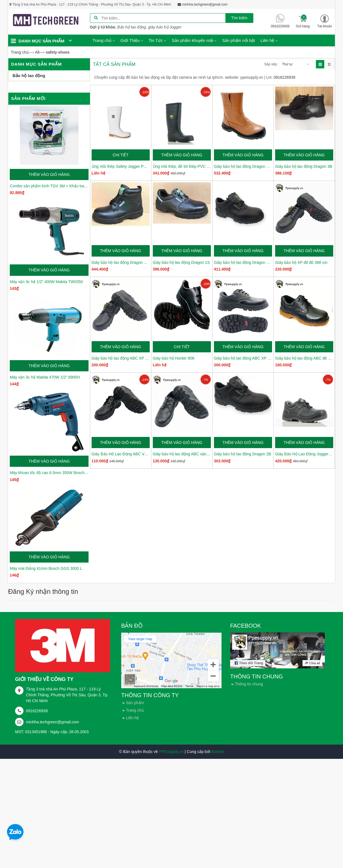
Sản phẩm (135, 703)
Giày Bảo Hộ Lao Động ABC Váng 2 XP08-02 (121, 454)
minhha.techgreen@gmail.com (53, 722)
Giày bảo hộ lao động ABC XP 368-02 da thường (243, 358)
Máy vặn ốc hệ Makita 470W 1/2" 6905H (45, 377)
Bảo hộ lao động (29, 76)
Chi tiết (121, 155)
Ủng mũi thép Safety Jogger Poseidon (121, 166)
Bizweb (218, 752)
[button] (325, 21)
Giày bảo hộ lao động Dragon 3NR (121, 262)
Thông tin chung (249, 684)
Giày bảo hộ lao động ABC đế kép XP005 (304, 358)
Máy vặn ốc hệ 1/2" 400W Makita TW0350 (46, 282)
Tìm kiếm (239, 18)
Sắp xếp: (271, 64)
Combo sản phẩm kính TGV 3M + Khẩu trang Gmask (49, 186)
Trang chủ (135, 710)
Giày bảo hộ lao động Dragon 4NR (243, 166)
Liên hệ (132, 718)
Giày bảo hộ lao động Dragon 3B (304, 166)
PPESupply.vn (171, 752)
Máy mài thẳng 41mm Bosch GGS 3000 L (46, 568)
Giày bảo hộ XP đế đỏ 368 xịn (301, 262)
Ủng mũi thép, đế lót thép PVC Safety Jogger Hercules (182, 166)
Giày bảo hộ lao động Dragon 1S (181, 262)
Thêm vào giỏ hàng (49, 174)
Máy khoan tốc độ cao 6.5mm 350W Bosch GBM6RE (49, 473)
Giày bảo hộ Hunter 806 (174, 358)
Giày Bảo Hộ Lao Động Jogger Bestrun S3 (304, 454)
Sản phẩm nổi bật (238, 40)
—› (40, 52)
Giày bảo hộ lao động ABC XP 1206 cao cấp (121, 358)
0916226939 (37, 711)
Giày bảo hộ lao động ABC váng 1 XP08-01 (182, 454)
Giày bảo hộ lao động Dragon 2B (243, 454)
